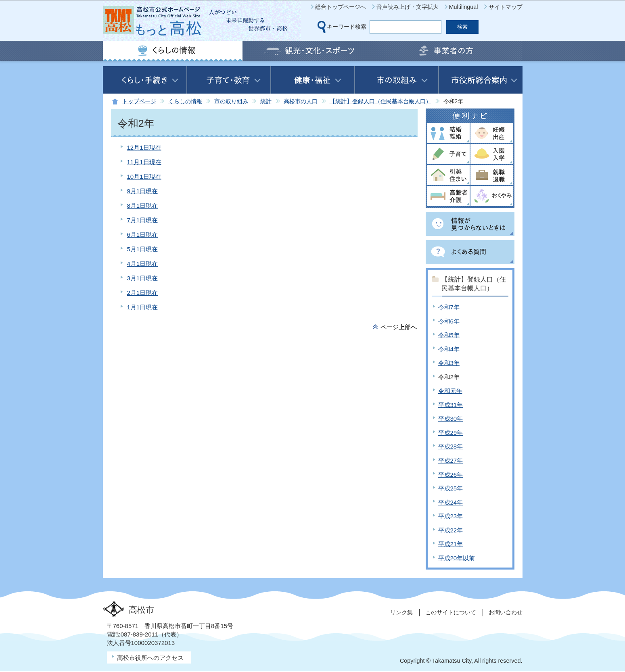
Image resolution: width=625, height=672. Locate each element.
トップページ (139, 101)
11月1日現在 (144, 162)
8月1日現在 (143, 206)
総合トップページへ (341, 7)
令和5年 (449, 335)
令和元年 (450, 391)
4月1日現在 (143, 264)
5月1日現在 (143, 249)
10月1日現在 (144, 176)
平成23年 (451, 516)
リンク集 (401, 612)
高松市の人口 (301, 101)
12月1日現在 (144, 147)
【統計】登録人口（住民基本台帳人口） (380, 101)
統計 (266, 101)
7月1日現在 (143, 220)
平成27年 (451, 460)
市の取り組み (231, 101)
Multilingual (464, 7)
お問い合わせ (506, 612)
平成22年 (451, 530)
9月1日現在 (143, 191)
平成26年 (451, 475)
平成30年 (451, 418)
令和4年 (449, 349)
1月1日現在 (143, 307)
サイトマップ (506, 7)
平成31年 (451, 405)
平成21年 (451, 544)
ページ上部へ (399, 327)
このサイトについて (451, 612)
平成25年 (451, 488)
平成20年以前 (457, 558)
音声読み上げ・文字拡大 (408, 7)
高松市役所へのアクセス (150, 658)
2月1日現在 (143, 293)
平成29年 (451, 433)
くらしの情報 (185, 101)
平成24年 (451, 502)
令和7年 (449, 307)
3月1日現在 (143, 278)
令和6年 (449, 321)
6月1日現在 (143, 235)
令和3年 (449, 363)
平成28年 (451, 446)
